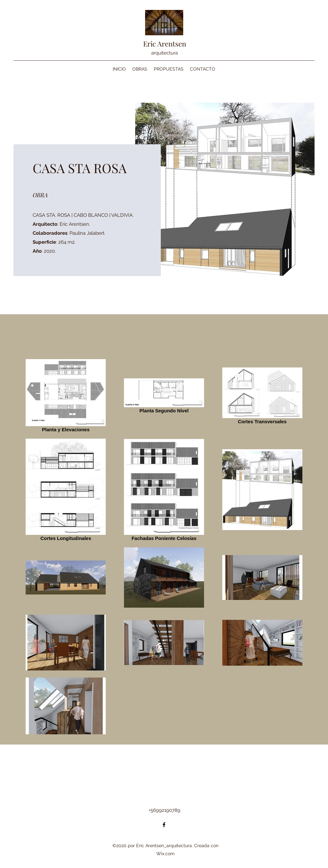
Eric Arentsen (165, 44)
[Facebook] (164, 825)
